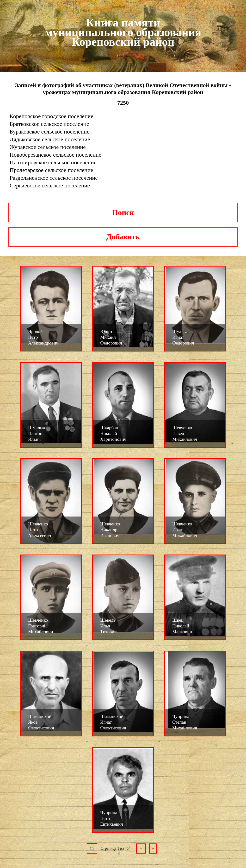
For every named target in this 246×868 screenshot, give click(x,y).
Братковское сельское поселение (49, 124)
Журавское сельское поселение (48, 147)
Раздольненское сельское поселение (54, 178)
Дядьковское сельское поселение (50, 139)
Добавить (123, 237)
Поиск (123, 212)
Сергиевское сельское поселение (50, 185)
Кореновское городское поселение (51, 116)
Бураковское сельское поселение (49, 132)
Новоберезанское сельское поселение (55, 155)
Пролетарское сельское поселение (51, 170)
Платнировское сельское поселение (53, 162)
